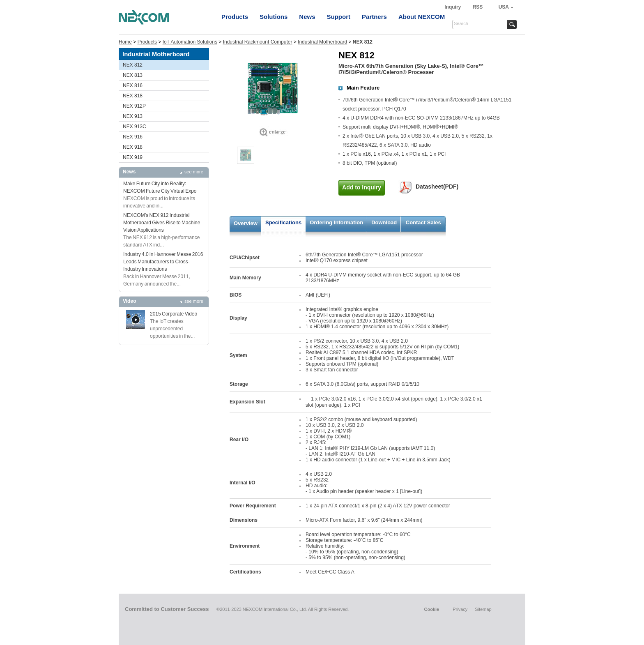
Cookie (431, 609)
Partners (374, 17)
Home (125, 42)
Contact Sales (423, 222)
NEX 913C (135, 127)
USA (504, 7)
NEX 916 (133, 137)
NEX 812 (133, 65)
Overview (246, 223)
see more (194, 172)
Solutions (274, 17)
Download (384, 222)
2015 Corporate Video (174, 314)
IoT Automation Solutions (190, 42)
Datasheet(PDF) (437, 187)
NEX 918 (133, 147)
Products (235, 17)
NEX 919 (133, 157)
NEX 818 (133, 96)
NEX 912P (134, 106)
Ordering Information (336, 222)
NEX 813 (133, 75)
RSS (478, 7)
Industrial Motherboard (322, 42)
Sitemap (483, 609)
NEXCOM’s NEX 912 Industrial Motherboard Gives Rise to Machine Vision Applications (162, 223)
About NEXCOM (422, 17)
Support (339, 17)
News (307, 17)
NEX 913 (133, 116)
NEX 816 (133, 85)
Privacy (460, 609)
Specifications (283, 222)
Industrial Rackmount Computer (258, 42)
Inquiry (453, 7)
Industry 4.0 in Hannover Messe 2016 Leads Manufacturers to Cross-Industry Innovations (163, 262)
